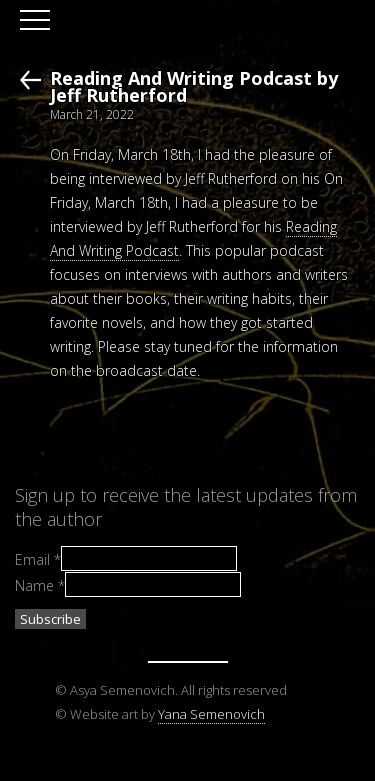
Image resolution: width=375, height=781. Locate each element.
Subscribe (50, 619)
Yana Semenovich (211, 714)
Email (38, 559)
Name (40, 584)
